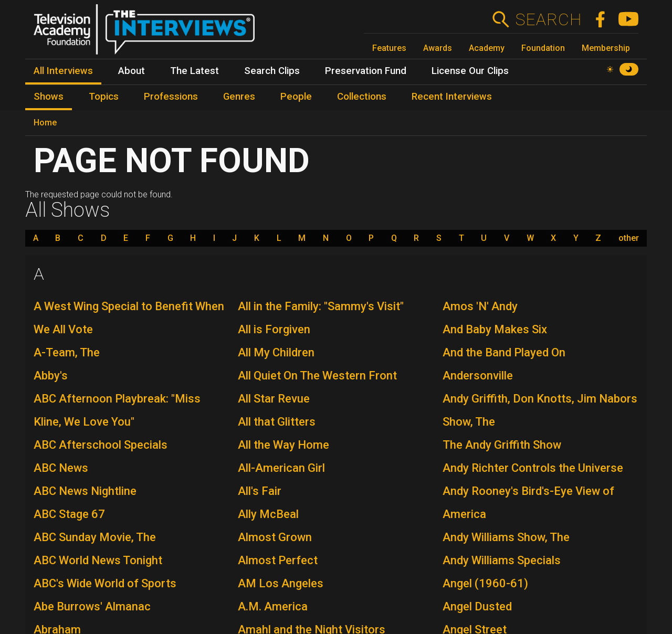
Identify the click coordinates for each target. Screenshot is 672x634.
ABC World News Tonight (98, 560)
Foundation (543, 48)
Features (389, 48)
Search (548, 19)
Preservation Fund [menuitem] (366, 71)
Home (45, 123)
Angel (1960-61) (485, 583)
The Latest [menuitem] (195, 71)
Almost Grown (275, 537)
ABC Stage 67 (69, 514)
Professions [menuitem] (171, 97)
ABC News (61, 468)
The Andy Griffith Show (502, 445)
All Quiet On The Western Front (317, 376)
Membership (606, 48)
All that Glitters (277, 422)
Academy (487, 48)
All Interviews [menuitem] (63, 71)
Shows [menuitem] (49, 97)
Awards (438, 48)
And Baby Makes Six (495, 329)
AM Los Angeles (281, 583)
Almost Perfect (278, 560)
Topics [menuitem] (104, 97)
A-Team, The (67, 352)
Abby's (51, 376)
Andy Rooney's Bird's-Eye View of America (528, 503)
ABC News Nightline (85, 491)
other (629, 238)
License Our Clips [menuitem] (470, 71)
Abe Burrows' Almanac (92, 606)
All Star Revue (274, 399)
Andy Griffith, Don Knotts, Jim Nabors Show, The (540, 410)
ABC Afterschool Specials (101, 445)
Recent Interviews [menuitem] (452, 97)
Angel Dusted (477, 606)
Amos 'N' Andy (480, 306)
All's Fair (260, 491)
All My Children (276, 352)
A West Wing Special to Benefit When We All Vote (129, 318)
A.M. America (273, 606)
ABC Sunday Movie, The (95, 537)
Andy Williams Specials (502, 560)
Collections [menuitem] (362, 97)
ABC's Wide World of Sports (105, 583)
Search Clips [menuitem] (272, 71)
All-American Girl (281, 468)
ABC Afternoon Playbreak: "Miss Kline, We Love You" (117, 410)
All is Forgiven (274, 329)
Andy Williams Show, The (506, 537)
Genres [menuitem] (239, 97)
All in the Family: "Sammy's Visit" (321, 306)
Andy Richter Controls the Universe (533, 468)
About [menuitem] (132, 71)
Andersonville (478, 376)
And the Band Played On (504, 352)
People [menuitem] (296, 97)
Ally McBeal (268, 514)
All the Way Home (283, 445)
